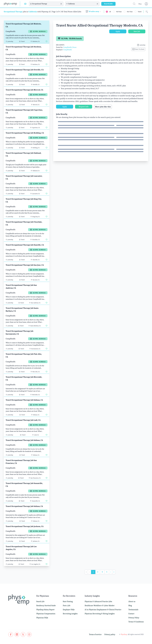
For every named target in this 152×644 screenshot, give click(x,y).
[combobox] (46, 4)
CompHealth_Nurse (70, 47)
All (110, 12)
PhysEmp (124, 634)
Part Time (130, 12)
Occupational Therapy (13, 12)
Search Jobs (108, 4)
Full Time (119, 12)
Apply (118, 31)
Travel (140, 12)
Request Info (84, 107)
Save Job (137, 31)
